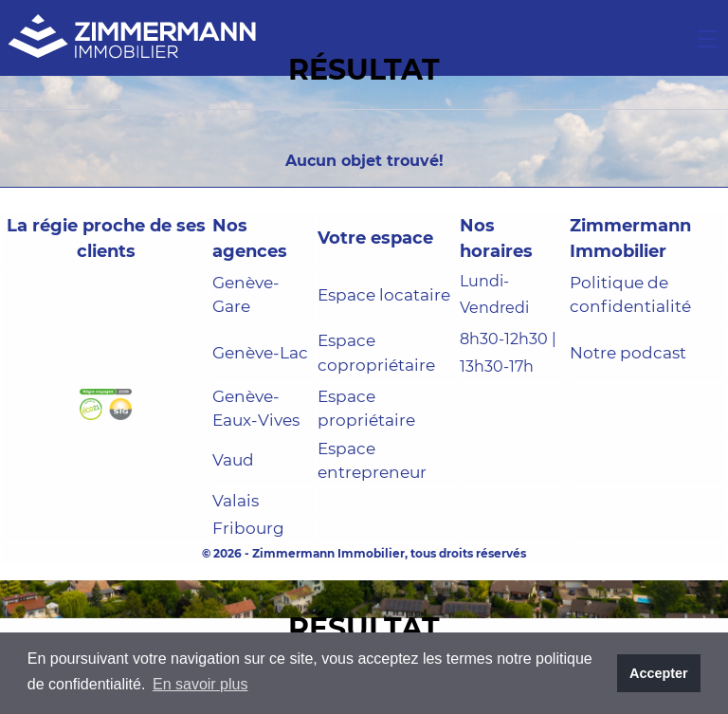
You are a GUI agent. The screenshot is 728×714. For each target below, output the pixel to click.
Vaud (233, 460)
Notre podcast (628, 353)
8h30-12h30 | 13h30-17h (508, 353)
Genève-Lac (260, 353)
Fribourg (248, 528)
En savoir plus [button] (200, 684)
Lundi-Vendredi (494, 295)
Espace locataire (384, 295)
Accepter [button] (659, 673)
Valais (236, 501)
